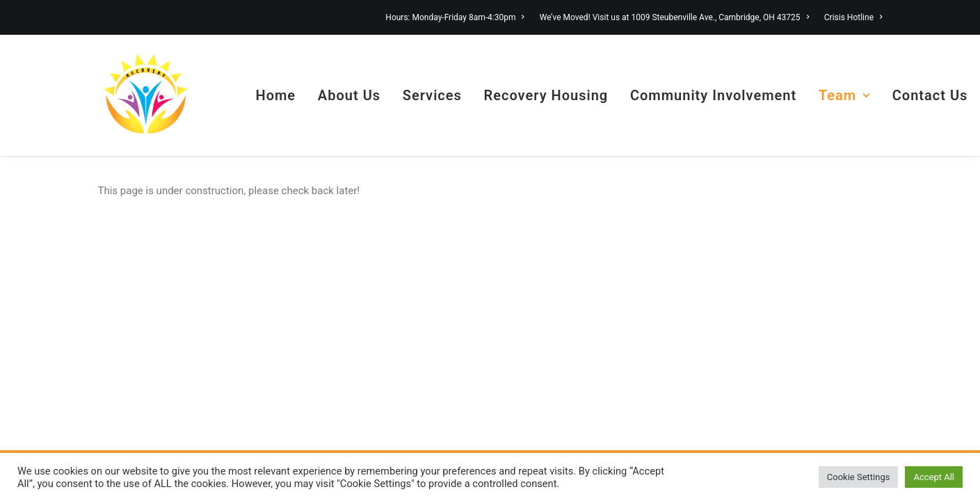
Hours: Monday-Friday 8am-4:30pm (455, 17)
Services (432, 95)
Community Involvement (713, 95)
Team (844, 95)
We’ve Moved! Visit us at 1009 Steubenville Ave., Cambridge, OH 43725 (674, 17)
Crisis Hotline (853, 17)
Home (276, 95)
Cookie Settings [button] (859, 477)
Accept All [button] (934, 477)
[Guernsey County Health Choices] (146, 95)
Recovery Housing (546, 95)
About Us (349, 95)
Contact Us (930, 95)
